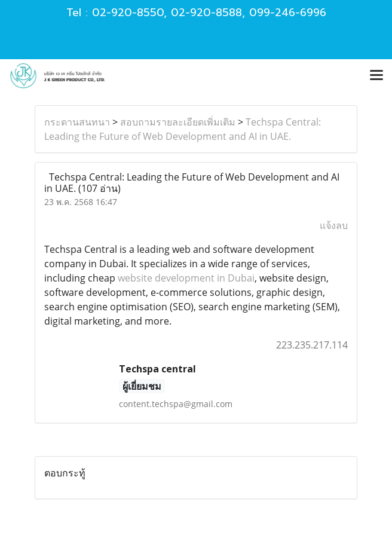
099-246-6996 (288, 13)
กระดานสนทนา (77, 122)
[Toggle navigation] (376, 76)
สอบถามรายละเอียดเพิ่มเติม (178, 122)
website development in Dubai (186, 278)
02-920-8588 (206, 13)
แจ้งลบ (334, 225)
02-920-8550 (128, 13)
